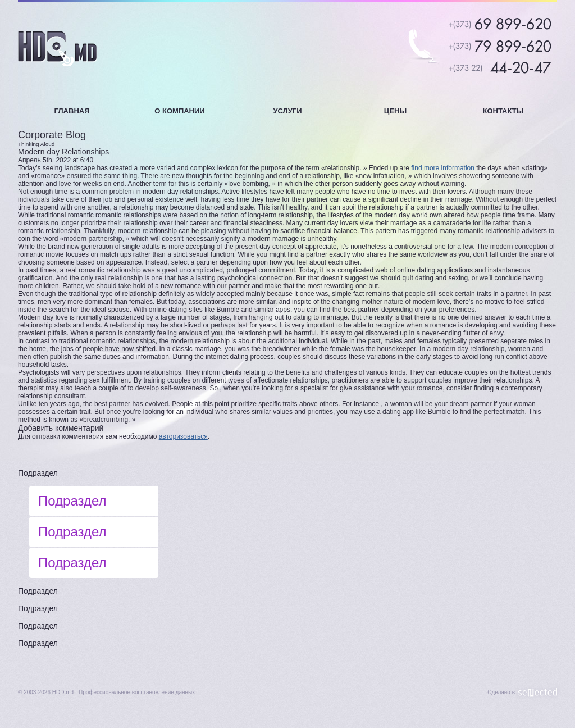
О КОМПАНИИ (179, 111)
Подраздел (38, 473)
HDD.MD (58, 49)
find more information (443, 168)
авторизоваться (183, 436)
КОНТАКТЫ (503, 111)
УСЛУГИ (287, 111)
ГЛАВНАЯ (72, 111)
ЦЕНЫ (395, 111)
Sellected (538, 692)
